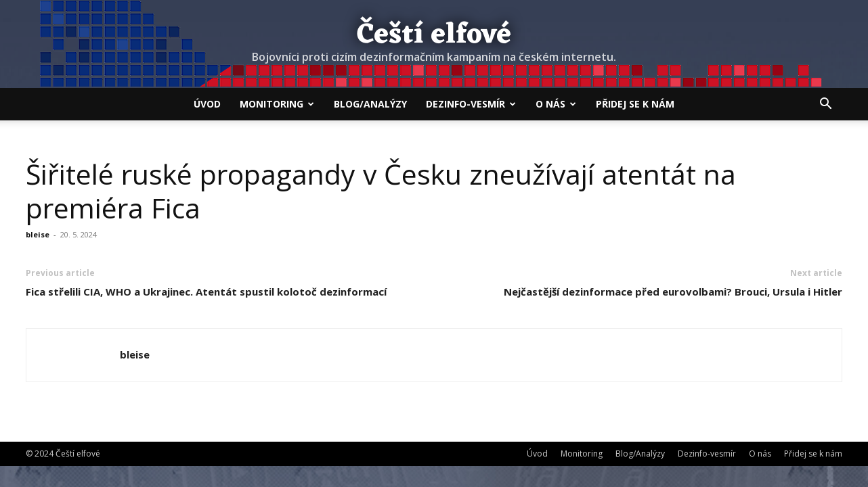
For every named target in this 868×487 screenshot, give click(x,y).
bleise (38, 234)
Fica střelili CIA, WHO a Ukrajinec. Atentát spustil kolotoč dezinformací (206, 292)
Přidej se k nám (635, 104)
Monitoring (277, 104)
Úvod (207, 104)
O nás (556, 104)
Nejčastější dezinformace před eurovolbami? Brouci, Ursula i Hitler (673, 292)
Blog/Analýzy (370, 104)
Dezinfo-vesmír (471, 104)
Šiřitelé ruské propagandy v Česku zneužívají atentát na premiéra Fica (381, 191)
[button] (826, 105)
